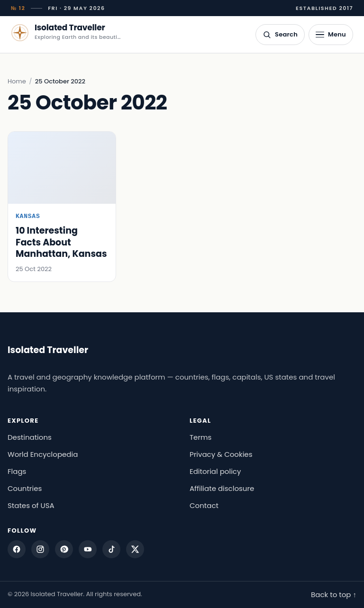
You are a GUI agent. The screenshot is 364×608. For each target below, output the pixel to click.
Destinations (30, 437)
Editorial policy (215, 471)
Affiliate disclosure (222, 488)
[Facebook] (17, 549)
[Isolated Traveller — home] (66, 33)
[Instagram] (40, 549)
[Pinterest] (64, 549)
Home (17, 81)
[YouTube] (88, 549)
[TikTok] (111, 549)
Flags (17, 471)
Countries (25, 488)
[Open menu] (331, 35)
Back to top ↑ (334, 594)
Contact (204, 505)
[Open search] (280, 35)
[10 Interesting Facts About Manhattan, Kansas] (62, 207)
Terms (200, 437)
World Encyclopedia (43, 454)
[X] (135, 549)
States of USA (31, 505)
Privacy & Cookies (221, 454)
